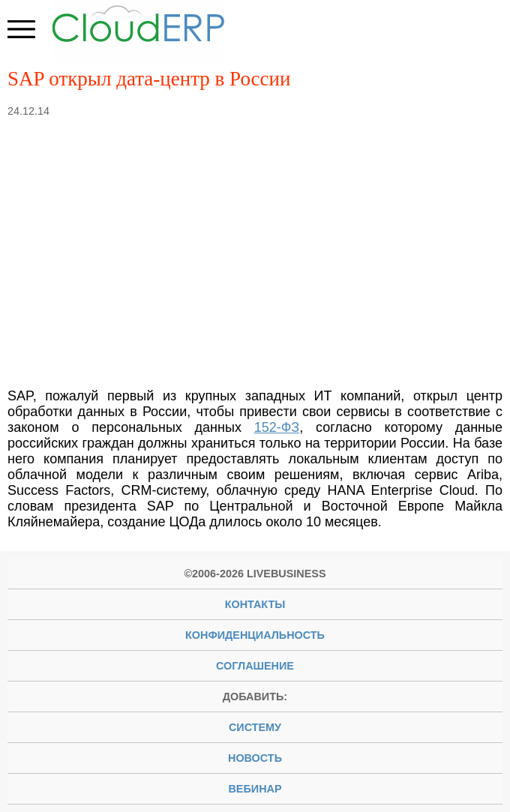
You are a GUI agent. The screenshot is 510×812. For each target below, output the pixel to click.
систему (255, 727)
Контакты (255, 604)
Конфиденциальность (255, 635)
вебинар (255, 789)
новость (255, 758)
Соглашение (255, 666)
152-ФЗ (277, 427)
